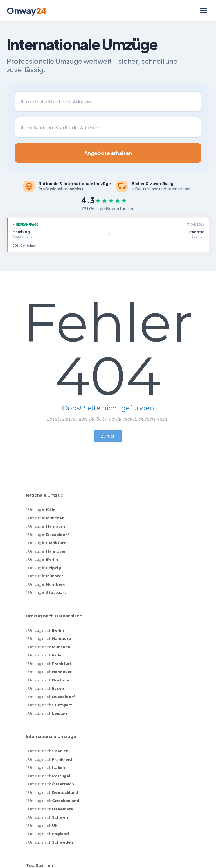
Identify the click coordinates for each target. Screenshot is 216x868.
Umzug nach (46, 631)
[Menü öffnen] (203, 11)
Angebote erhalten (108, 153)
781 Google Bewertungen (108, 209)
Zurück (108, 437)
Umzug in (42, 510)
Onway (27, 11)
